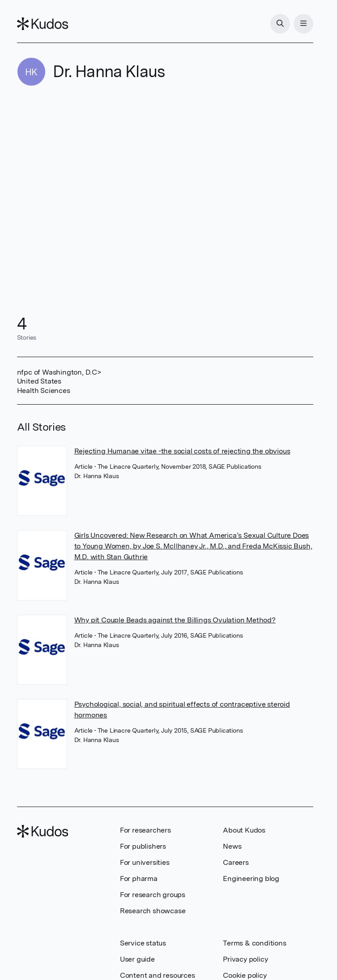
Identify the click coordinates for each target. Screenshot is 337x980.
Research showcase (153, 911)
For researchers (145, 830)
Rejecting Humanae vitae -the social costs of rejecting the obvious (182, 451)
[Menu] (303, 24)
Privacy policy (245, 959)
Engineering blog (251, 879)
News (232, 846)
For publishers (143, 846)
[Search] (280, 24)
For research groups (153, 895)
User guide (137, 959)
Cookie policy (245, 975)
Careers (236, 862)
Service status (143, 943)
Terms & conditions (254, 943)
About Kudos (244, 830)
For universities (145, 862)
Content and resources (158, 975)
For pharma (139, 879)
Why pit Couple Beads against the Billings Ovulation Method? (175, 620)
